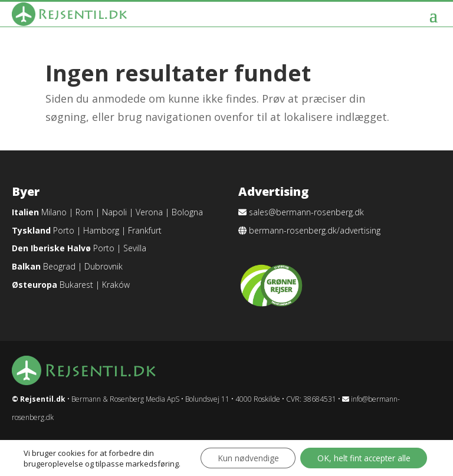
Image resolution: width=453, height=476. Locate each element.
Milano (54, 212)
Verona (149, 212)
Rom (84, 212)
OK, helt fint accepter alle (361, 454)
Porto (64, 230)
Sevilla (135, 248)
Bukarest (76, 285)
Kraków (116, 285)
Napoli (114, 212)
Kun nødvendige (242, 454)
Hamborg (101, 230)
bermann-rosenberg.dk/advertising (315, 230)
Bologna (187, 212)
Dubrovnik (104, 266)
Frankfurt (145, 230)
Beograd (59, 266)
